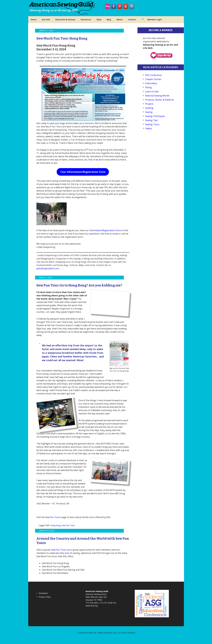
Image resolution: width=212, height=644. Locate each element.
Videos (149, 128)
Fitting (148, 87)
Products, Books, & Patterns (160, 100)
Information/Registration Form (105, 230)
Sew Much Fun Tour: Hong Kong (70, 38)
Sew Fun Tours (53, 522)
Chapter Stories (153, 79)
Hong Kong (55, 530)
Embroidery (151, 83)
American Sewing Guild (108, 637)
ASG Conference (153, 75)
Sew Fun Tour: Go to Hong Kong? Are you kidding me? (79, 287)
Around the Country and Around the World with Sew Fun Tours (82, 545)
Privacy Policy (45, 601)
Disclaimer (43, 598)
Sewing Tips (151, 120)
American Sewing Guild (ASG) (62, 8)
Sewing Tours (152, 124)
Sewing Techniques (155, 116)
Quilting (149, 108)
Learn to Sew (152, 92)
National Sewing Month (157, 96)
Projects (149, 104)
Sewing (149, 112)
